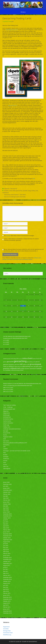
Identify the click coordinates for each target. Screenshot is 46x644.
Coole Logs (6, 425)
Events (5, 435)
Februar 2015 (7, 607)
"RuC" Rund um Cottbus (10, 405)
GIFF (4, 447)
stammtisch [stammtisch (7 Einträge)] (33, 368)
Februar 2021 (7, 500)
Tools (5, 463)
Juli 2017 (5, 567)
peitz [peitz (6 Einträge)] (37, 366)
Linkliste (5, 449)
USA (37, 191)
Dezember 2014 (7, 611)
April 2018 (6, 550)
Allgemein (7, 189)
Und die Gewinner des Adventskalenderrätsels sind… (17, 336)
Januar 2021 (6, 502)
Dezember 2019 (7, 514)
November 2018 (7, 536)
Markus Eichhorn (8, 384)
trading (33, 191)
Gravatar (8, 236)
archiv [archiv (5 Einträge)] (12, 359)
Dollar (14, 191)
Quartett (25, 191)
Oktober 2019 (7, 518)
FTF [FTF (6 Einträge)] (41, 359)
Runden (5, 455)
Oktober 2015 (7, 601)
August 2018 (7, 542)
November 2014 (7, 613)
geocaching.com (13, 105)
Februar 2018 (7, 554)
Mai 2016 (6, 587)
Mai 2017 (6, 571)
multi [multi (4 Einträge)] (18, 367)
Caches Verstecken (8, 423)
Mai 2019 (6, 524)
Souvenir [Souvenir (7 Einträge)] (27, 368)
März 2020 (6, 510)
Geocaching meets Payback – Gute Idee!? (15, 195)
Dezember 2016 (7, 577)
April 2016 (6, 589)
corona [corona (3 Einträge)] (20, 359)
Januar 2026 (6, 482)
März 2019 (6, 528)
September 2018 (8, 540)
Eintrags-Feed (7, 631)
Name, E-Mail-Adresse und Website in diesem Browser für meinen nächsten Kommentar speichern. (21, 240)
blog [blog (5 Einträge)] (15, 359)
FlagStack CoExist (8, 437)
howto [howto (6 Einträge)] (5, 366)
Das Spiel (6, 431)
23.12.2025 (6, 342)
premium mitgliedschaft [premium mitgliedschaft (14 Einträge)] (12, 368)
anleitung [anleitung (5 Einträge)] (6, 359)
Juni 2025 (6, 486)
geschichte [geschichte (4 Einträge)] (17, 365)
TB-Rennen (6, 459)
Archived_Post (7, 417)
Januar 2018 (6, 556)
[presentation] (15, 245)
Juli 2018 (5, 544)
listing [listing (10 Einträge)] (11, 366)
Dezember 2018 (7, 534)
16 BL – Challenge (8, 407)
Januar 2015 (6, 609)
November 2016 (7, 579)
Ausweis (6, 191)
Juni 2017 (6, 569)
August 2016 (7, 583)
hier (34, 179)
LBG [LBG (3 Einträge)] (8, 367)
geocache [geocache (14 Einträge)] (10, 362)
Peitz (5, 453)
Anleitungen (6, 415)
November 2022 (7, 490)
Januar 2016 (6, 595)
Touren (5, 465)
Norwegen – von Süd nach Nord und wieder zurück (17, 451)
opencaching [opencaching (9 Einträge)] (26, 366)
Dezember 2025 (7, 484)
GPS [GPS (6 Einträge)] (28, 364)
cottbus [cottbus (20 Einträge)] (25, 358)
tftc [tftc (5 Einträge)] (4, 370)
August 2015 (7, 603)
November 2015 (7, 599)
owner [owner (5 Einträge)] (32, 366)
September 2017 (8, 563)
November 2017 (7, 560)
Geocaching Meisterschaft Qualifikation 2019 (15, 443)
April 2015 (6, 605)
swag (29, 191)
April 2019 (6, 526)
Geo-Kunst (6, 441)
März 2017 (6, 573)
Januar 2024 (6, 488)
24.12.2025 (6, 340)
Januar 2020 (6, 512)
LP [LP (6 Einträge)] (13, 366)
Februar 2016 (7, 593)
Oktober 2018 (7, 538)
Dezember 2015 (7, 597)
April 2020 (6, 508)
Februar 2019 (7, 530)
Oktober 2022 (7, 492)
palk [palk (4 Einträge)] (35, 367)
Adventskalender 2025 (9, 409)
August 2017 (7, 565)
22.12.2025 (6, 344)
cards (10, 191)
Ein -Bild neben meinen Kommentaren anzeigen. (19, 236)
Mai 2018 (6, 548)
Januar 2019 (6, 532)
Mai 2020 (6, 506)
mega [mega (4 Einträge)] (16, 367)
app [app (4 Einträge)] (9, 359)
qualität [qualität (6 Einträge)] (22, 369)
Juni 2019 (6, 522)
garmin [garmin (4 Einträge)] (5, 362)
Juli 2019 (5, 520)
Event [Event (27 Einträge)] (30, 358)
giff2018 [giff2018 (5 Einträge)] (25, 364)
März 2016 (6, 591)
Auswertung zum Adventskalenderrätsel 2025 (15, 338)
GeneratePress (33, 642)
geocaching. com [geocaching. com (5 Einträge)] (31, 362)
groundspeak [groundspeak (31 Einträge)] (35, 364)
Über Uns (6, 467)
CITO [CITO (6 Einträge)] (17, 359)
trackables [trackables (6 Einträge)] (8, 370)
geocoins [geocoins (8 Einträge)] (6, 364)
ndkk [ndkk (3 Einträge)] (21, 367)
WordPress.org (7, 635)
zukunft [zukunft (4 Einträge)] (22, 370)
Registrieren (6, 627)
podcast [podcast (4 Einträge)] (40, 367)
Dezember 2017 (7, 558)
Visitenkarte (6, 193)
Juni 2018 (6, 546)
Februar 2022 (7, 494)
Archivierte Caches (8, 419)
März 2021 (6, 498)
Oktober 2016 (7, 581)
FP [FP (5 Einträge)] (39, 359)
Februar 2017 (7, 575)
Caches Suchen (7, 421)
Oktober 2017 (7, 562)
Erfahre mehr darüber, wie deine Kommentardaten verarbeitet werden (22, 259)
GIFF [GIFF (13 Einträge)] (21, 364)
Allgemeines (6, 413)
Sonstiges (6, 457)
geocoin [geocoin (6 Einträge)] (38, 362)
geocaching (19, 191)
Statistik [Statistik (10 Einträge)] (39, 368)
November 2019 (7, 516)
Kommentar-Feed (8, 633)
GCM (5, 439)
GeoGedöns (6, 445)
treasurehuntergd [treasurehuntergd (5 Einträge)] (15, 370)
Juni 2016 (6, 585)
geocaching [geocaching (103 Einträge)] (20, 361)
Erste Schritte (7, 433)
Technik (5, 461)
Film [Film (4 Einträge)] (37, 359)
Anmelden (6, 629)
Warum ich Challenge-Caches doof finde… (15, 197)
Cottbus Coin (7, 427)
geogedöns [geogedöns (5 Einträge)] (11, 364)
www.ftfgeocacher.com (12, 30)
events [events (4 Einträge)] (34, 359)
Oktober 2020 (7, 504)
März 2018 (6, 552)
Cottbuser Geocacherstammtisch (12, 429)
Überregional (14, 189)
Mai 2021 (6, 496)
